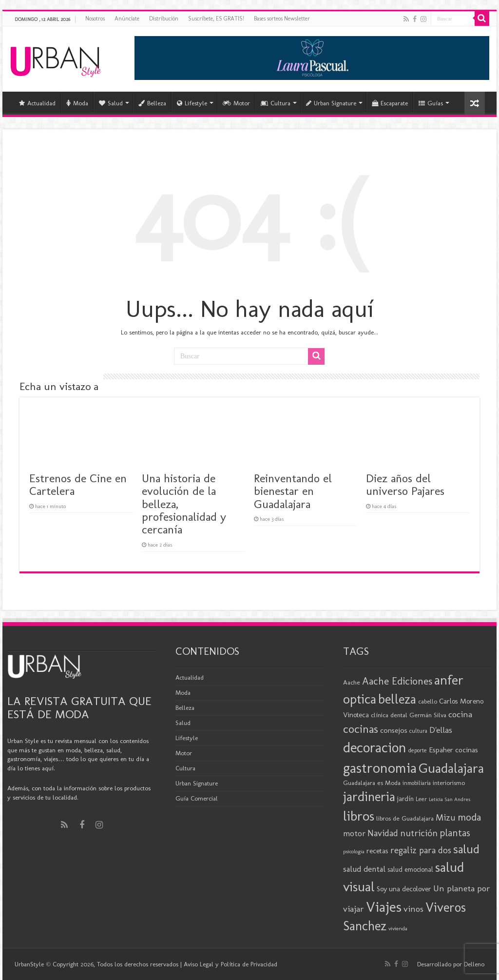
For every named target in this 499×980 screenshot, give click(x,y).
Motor (236, 103)
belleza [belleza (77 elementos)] (397, 699)
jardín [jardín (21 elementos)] (405, 799)
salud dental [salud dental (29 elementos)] (364, 869)
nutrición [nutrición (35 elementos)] (419, 833)
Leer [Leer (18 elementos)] (421, 799)
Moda (77, 103)
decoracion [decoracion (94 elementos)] (375, 747)
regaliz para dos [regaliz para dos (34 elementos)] (421, 850)
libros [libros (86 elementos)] (359, 816)
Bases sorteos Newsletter (282, 19)
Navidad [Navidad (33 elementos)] (383, 833)
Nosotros (95, 19)
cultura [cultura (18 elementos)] (418, 731)
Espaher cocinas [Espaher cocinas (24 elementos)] (453, 750)
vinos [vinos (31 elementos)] (413, 909)
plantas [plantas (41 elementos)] (455, 833)
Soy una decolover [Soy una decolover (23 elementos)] (404, 889)
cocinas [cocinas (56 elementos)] (361, 729)
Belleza (152, 103)
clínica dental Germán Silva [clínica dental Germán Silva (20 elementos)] (409, 715)
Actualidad (37, 103)
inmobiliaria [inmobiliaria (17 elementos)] (417, 783)
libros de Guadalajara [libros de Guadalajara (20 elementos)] (405, 818)
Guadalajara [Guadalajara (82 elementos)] (451, 768)
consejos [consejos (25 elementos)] (394, 730)
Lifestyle (192, 103)
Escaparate (390, 103)
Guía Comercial (197, 798)
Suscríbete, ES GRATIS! (216, 19)
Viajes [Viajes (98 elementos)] (384, 907)
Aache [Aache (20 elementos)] (352, 682)
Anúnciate (127, 19)
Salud (111, 103)
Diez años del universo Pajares (405, 484)
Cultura (276, 103)
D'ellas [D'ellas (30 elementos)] (441, 730)
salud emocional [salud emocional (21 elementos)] (410, 870)
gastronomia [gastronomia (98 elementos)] (380, 768)
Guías (431, 103)
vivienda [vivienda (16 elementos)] (398, 928)
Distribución (164, 19)
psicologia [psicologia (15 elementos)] (354, 852)
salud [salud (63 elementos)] (466, 849)
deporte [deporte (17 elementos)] (418, 750)
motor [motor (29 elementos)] (354, 833)
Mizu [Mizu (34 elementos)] (446, 817)
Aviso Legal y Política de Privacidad (230, 964)
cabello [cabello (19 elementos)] (428, 701)
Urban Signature (331, 103)
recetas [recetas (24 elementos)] (377, 851)
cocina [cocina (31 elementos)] (460, 714)
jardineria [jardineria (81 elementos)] (369, 796)
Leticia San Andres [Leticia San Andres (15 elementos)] (450, 799)
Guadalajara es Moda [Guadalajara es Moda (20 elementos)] (372, 783)
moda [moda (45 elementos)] (469, 817)
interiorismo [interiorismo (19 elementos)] (449, 783)
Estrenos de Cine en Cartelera (78, 484)
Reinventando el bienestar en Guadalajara (293, 491)
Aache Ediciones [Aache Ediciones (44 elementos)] (397, 681)
